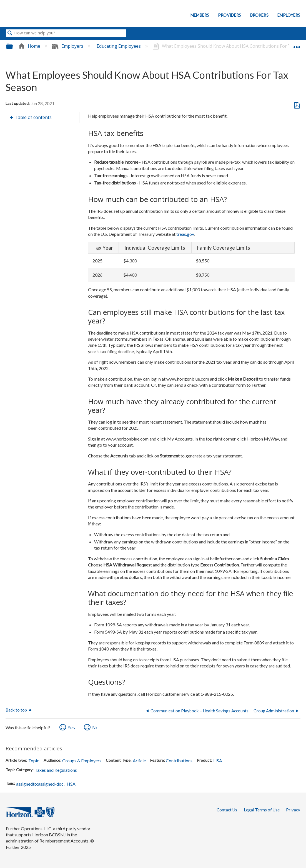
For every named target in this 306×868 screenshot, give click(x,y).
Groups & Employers (82, 761)
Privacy (293, 810)
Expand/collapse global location (297, 45)
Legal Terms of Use (262, 810)
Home (30, 46)
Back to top (16, 710)
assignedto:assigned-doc (40, 784)
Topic (34, 761)
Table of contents (33, 117)
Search (10, 33)
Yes (71, 728)
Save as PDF (297, 106)
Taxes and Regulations (56, 770)
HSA (218, 761)
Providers (229, 15)
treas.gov (185, 234)
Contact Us (227, 810)
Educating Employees (119, 46)
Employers (289, 15)
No (95, 728)
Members (200, 15)
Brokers (259, 15)
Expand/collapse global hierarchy (13, 46)
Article (139, 761)
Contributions (179, 761)
